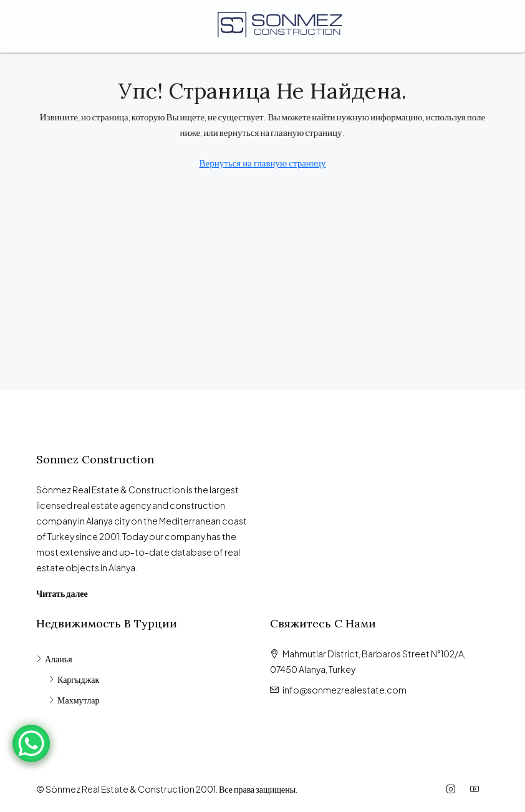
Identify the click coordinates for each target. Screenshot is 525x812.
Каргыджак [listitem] (74, 679)
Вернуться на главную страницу (263, 162)
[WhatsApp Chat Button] (31, 743)
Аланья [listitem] (54, 659)
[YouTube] (477, 789)
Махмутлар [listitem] (74, 700)
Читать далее (62, 593)
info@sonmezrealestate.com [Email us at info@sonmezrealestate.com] (344, 690)
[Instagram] (453, 789)
